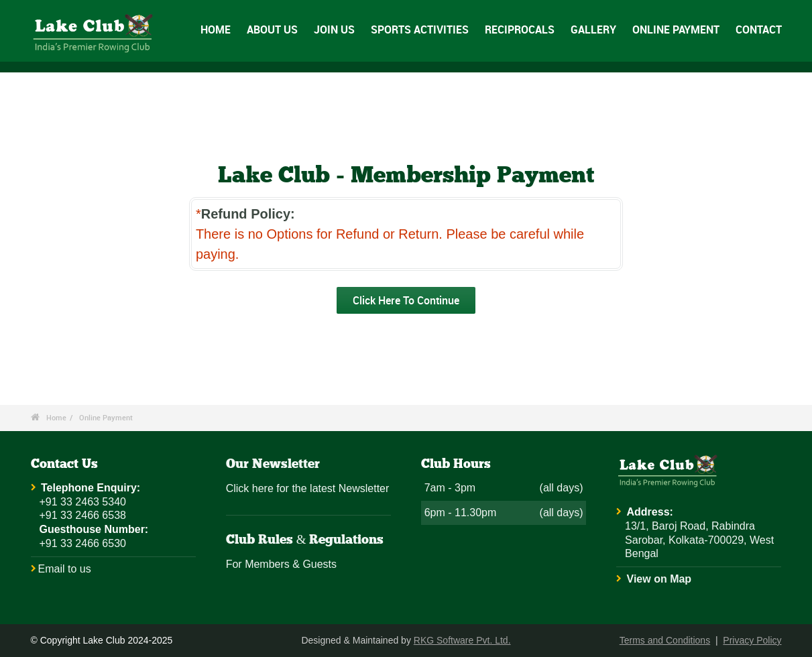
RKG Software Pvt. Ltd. (462, 640)
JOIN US (334, 29)
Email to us (65, 569)
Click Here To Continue (406, 300)
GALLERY (593, 29)
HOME (216, 29)
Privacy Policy (752, 640)
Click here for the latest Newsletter (308, 488)
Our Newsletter (273, 465)
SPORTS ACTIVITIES (420, 29)
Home (56, 417)
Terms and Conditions (665, 640)
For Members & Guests (281, 564)
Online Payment (106, 417)
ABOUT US (272, 29)
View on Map (659, 579)
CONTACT (759, 29)
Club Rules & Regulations (305, 540)
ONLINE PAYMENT (676, 29)
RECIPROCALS (520, 29)
